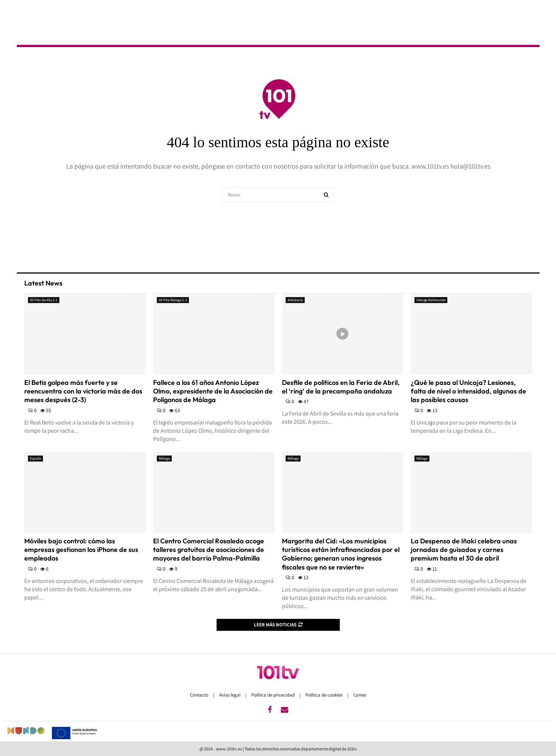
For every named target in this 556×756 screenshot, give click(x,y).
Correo (360, 695)
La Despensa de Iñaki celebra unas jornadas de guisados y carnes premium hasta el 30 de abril (464, 550)
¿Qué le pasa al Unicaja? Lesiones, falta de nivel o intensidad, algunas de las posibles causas (468, 391)
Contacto (200, 695)
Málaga (164, 458)
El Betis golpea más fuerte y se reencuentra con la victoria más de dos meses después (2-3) (83, 391)
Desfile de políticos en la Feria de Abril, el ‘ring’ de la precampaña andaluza (341, 387)
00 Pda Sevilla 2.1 (44, 300)
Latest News (43, 283)
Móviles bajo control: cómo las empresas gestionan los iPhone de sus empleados (81, 550)
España (35, 458)
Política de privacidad (274, 695)
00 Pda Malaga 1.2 (173, 300)
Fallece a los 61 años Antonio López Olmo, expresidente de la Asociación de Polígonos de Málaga (213, 391)
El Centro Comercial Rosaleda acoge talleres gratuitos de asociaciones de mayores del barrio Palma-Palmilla (209, 550)
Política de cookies (324, 695)
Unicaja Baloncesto (431, 300)
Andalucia (295, 300)
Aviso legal (230, 695)
